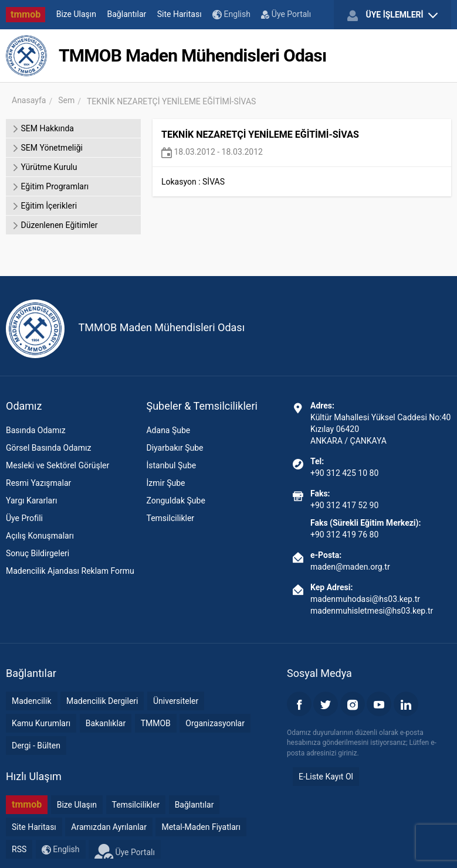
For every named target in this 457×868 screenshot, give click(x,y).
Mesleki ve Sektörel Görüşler (57, 465)
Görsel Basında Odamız (48, 448)
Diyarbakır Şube (175, 448)
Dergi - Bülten (36, 746)
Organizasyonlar (215, 723)
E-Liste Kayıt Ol (326, 777)
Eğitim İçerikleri (44, 206)
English (231, 14)
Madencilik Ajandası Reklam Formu (70, 571)
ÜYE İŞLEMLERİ (392, 15)
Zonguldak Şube (175, 501)
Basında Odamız (36, 430)
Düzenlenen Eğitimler (55, 225)
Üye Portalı (286, 14)
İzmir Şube (165, 483)
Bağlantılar (127, 14)
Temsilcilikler (170, 518)
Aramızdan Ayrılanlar (109, 827)
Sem (66, 100)
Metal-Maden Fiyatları (201, 827)
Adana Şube (168, 430)
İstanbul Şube (171, 465)
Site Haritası (180, 14)
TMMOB (156, 723)
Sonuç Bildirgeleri (38, 553)
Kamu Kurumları (41, 723)
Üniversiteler (176, 701)
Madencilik (32, 701)
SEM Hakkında (43, 128)
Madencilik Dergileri (102, 701)
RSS (19, 849)
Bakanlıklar (106, 723)
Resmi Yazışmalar (38, 483)
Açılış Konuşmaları (40, 536)
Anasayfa (29, 100)
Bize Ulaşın (76, 14)
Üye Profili (24, 518)
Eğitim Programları (50, 186)
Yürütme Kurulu (44, 167)
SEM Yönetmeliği (47, 148)
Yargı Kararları (31, 501)
